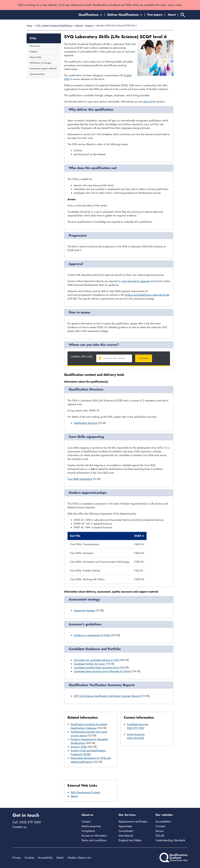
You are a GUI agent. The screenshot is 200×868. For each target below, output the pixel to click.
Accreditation (163, 822)
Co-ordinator (126, 831)
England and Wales (130, 840)
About (172, 15)
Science (89, 25)
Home (29, 25)
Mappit (74, 796)
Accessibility (45, 858)
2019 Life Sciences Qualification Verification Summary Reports (107, 696)
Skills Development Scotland (85, 792)
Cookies (29, 858)
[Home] (27, 15)
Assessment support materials (43, 68)
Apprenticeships (37, 74)
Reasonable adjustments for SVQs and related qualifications (91, 760)
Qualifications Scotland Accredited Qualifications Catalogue (89, 726)
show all (147, 102)
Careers (86, 822)
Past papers (155, 15)
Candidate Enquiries (138, 724)
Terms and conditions (94, 840)
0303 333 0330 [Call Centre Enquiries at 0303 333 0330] (135, 738)
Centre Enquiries (136, 734)
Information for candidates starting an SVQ (96, 660)
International (126, 836)
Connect (160, 826)
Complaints (88, 831)
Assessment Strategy (84, 611)
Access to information (94, 836)
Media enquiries (91, 826)
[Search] (183, 15)
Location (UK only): (82, 356)
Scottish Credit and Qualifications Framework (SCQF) (88, 752)
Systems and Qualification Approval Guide (147, 295)
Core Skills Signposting (80, 479)
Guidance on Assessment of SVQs (92, 635)
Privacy (17, 858)
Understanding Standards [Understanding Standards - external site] (170, 840)
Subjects (79, 25)
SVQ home (35, 46)
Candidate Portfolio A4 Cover (89, 664)
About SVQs (35, 57)
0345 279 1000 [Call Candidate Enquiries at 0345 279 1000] (135, 728)
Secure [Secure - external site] (160, 831)
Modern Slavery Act (79, 858)
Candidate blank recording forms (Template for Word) (102, 671)
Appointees (125, 826)
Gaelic (60, 858)
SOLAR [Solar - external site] (160, 836)
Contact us (19, 827)
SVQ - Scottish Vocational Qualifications (54, 25)
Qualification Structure (85, 423)
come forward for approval (135, 281)
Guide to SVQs (79, 747)
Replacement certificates (133, 822)
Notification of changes (40, 63)
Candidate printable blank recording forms (96, 668)
